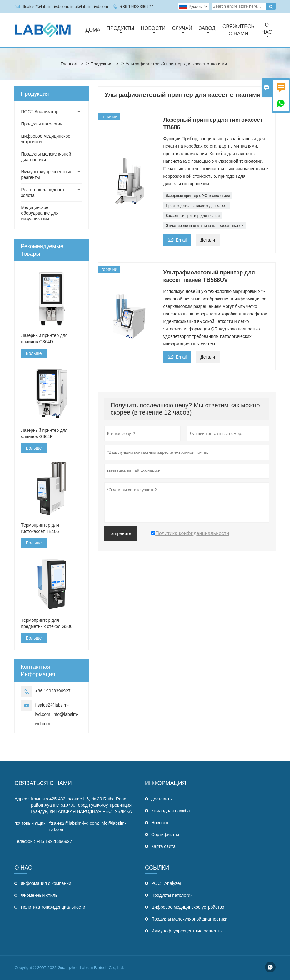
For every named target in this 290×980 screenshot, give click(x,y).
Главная (69, 64)
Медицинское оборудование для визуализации (40, 213)
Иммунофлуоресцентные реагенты (187, 931)
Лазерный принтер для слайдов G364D (44, 339)
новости (153, 30)
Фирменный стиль (39, 895)
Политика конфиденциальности (53, 907)
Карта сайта (163, 846)
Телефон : (25, 841)
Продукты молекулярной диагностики (189, 919)
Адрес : (22, 799)
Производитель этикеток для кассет (197, 206)
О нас (267, 31)
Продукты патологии (42, 124)
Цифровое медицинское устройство (188, 907)
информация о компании (46, 883)
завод (207, 30)
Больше (34, 353)
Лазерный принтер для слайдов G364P (44, 433)
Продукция (101, 64)
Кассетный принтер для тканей (193, 216)
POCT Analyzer (166, 883)
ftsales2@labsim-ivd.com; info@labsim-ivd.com (65, 6)
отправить (121, 533)
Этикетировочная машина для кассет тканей (205, 226)
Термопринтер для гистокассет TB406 (40, 528)
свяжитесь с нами (238, 30)
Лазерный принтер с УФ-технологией (198, 196)
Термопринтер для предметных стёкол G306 (47, 623)
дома (93, 30)
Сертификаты (165, 835)
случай (182, 30)
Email (177, 239)
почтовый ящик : (31, 823)
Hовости (160, 823)
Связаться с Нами (43, 783)
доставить (162, 799)
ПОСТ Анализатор (40, 112)
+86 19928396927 (137, 6)
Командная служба (171, 811)
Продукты (120, 30)
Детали (208, 240)
